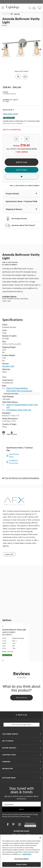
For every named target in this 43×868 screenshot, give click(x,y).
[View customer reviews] (30, 825)
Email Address (9, 805)
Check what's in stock (10, 114)
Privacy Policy (7, 817)
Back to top (21, 715)
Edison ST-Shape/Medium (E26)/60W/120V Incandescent (19, 390)
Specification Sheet (14, 456)
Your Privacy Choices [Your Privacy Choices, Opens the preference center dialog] (21, 859)
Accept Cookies (21, 864)
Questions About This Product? (23, 225)
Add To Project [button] (21, 170)
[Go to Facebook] (8, 825)
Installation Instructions (14, 462)
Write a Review (21, 698)
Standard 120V (8, 366)
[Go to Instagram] (20, 825)
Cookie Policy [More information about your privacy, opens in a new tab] (27, 854)
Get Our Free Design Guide (21, 725)
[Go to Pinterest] (18, 79)
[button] (3, 8)
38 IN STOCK (8, 110)
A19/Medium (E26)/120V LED (19, 410)
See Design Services (19, 219)
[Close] (40, 838)
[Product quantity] (22, 139)
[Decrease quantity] (16, 139)
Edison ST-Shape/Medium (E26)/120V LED (22, 406)
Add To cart (7, 655)
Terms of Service (20, 817)
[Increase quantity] (27, 139)
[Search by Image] (34, 8)
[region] (21, 851)
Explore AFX (9, 554)
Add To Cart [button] (21, 162)
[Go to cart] (39, 7)
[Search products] (30, 8)
